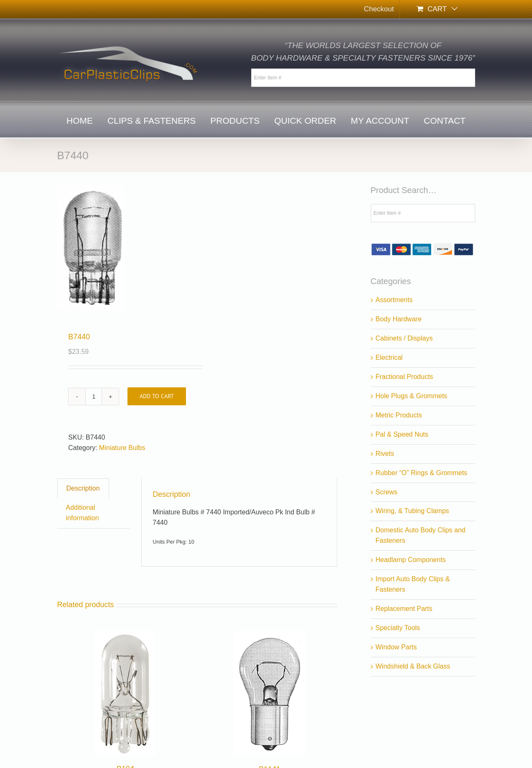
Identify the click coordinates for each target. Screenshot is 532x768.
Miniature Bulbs (122, 448)
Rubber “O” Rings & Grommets (422, 473)
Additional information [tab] (83, 513)
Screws (387, 492)
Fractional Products (405, 377)
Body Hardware (399, 319)
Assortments (394, 300)
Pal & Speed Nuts (402, 434)
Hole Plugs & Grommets (412, 396)
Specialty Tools (398, 628)
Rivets (385, 454)
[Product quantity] (94, 397)
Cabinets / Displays (404, 338)
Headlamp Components (411, 560)
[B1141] (269, 636)
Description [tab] (83, 488)
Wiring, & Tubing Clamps (412, 511)
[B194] (125, 636)
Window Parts (396, 647)
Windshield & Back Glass (413, 666)
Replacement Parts (404, 609)
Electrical (389, 357)
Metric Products (399, 415)
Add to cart (157, 396)
